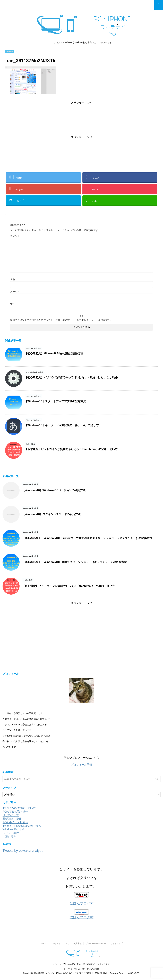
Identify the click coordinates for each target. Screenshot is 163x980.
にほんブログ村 (82, 903)
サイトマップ (117, 943)
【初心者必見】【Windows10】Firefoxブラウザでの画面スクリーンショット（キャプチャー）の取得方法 (87, 538)
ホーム (43, 943)
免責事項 (78, 943)
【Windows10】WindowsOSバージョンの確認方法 (54, 490)
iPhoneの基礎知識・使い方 (19, 808)
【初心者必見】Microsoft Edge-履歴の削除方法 (54, 353)
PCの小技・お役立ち (15, 822)
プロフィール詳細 (82, 765)
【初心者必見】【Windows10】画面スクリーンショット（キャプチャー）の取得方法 (74, 562)
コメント (15, 236)
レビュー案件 (11, 833)
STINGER (135, 973)
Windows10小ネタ (14, 829)
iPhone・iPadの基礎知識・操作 (22, 826)
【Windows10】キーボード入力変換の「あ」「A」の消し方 (62, 425)
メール (15, 292)
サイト (14, 304)
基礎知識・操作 (12, 819)
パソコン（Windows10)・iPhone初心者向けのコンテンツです (81, 964)
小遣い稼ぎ (9, 837)
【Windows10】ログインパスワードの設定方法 (51, 514)
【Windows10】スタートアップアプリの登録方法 (55, 401)
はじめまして (11, 815)
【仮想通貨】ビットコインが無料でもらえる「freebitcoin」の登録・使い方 (71, 449)
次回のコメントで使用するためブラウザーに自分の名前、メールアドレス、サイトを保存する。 (61, 320)
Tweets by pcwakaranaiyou (23, 851)
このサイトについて (60, 943)
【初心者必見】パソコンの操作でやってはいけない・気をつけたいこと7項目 (72, 377)
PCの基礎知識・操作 (15, 812)
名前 (13, 279)
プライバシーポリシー (96, 943)
